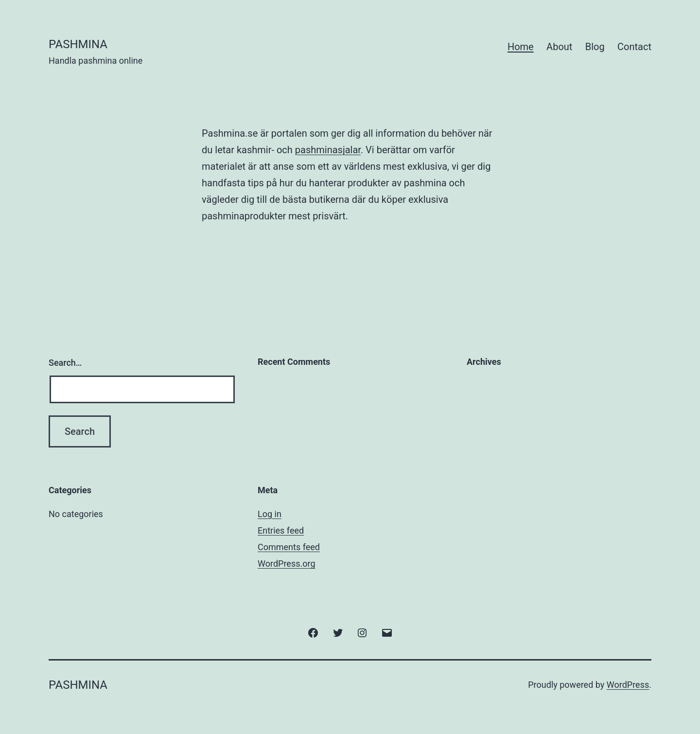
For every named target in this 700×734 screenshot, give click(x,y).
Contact (634, 47)
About (559, 47)
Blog (595, 47)
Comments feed (289, 547)
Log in (270, 514)
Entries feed (281, 530)
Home (521, 47)
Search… (65, 363)
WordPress (628, 685)
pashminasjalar (328, 150)
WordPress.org (287, 564)
